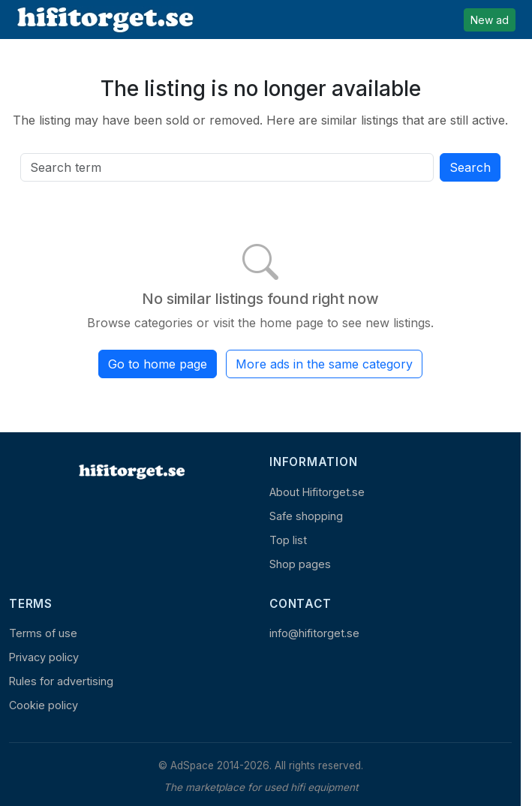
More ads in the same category (324, 364)
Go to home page (158, 364)
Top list (288, 540)
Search (470, 167)
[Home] (131, 471)
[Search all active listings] (227, 167)
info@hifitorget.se (314, 633)
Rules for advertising (61, 681)
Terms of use (43, 633)
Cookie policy (44, 705)
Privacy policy (44, 657)
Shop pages (300, 564)
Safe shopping (306, 516)
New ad (490, 20)
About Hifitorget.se (317, 492)
